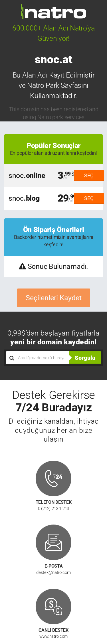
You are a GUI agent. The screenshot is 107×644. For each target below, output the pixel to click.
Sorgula (85, 358)
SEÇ (89, 175)
